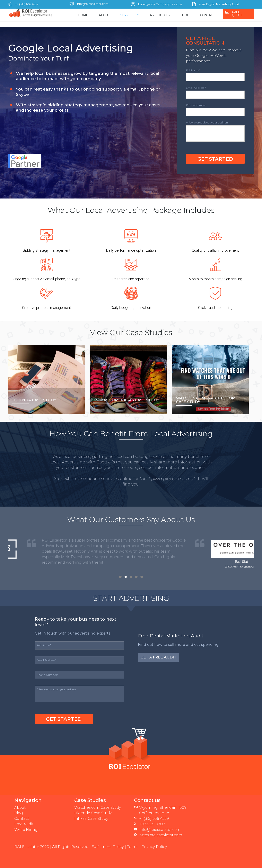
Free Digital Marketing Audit (219, 4)
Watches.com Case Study (98, 807)
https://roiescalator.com (161, 835)
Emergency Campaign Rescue (160, 4)
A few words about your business (207, 122)
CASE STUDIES (159, 15)
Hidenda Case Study (93, 813)
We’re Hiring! (26, 830)
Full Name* (193, 70)
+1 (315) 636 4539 (27, 4)
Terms (133, 847)
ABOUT (104, 15)
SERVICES (128, 15)
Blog (19, 813)
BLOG (185, 15)
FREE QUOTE (237, 14)
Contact (22, 819)
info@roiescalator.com (93, 4)
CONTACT (207, 15)
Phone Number (196, 105)
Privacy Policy (154, 847)
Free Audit (24, 824)
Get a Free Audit (158, 657)
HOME (83, 15)
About (20, 807)
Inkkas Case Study (91, 819)
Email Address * (196, 88)
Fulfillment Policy (108, 847)
